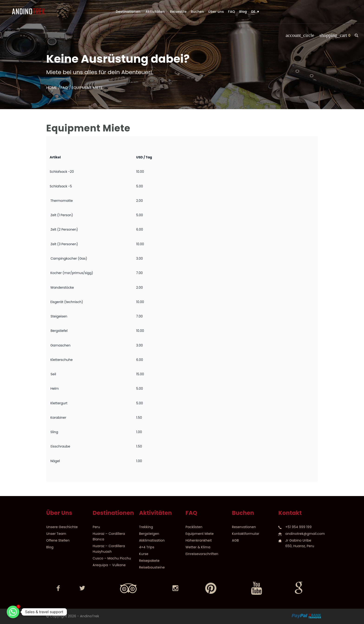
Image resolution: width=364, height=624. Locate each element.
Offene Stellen (58, 540)
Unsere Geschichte (62, 527)
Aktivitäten (155, 12)
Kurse (144, 554)
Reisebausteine (152, 567)
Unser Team (56, 534)
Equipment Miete (200, 534)
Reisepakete (149, 561)
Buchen (197, 12)
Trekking (146, 527)
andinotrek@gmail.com (305, 534)
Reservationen (244, 527)
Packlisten (194, 527)
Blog (243, 12)
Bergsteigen (149, 534)
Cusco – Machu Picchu (112, 558)
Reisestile (178, 12)
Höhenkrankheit (199, 540)
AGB (235, 540)
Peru (96, 527)
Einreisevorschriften (202, 554)
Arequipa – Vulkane (109, 565)
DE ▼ (255, 12)
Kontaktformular (246, 534)
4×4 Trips (147, 547)
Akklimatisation (152, 540)
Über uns (216, 12)
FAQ (232, 12)
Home (52, 88)
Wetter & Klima (198, 547)
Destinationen (128, 12)
